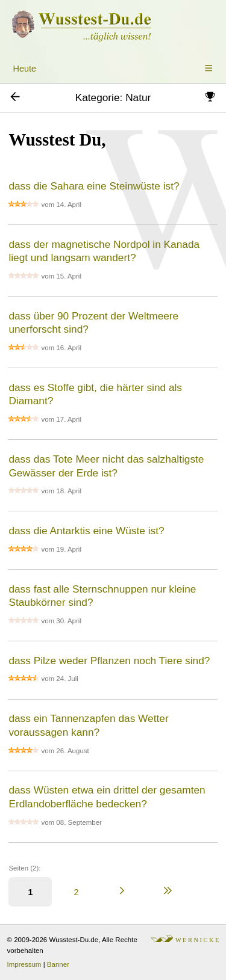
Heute (25, 69)
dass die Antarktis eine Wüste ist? (86, 531)
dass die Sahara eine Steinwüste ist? (94, 186)
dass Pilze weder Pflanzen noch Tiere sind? (109, 661)
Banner (58, 964)
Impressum (24, 964)
